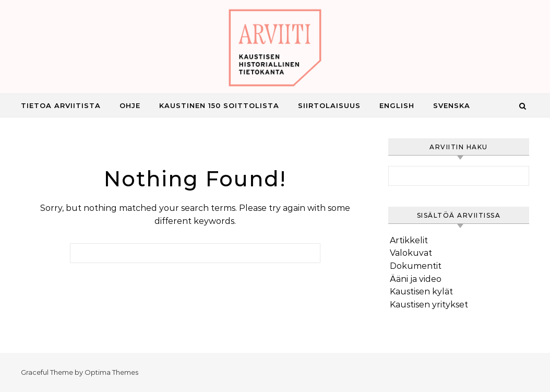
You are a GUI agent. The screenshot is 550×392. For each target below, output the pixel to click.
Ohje (130, 105)
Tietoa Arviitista (61, 105)
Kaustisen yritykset (429, 305)
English (397, 105)
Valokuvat (411, 253)
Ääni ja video (416, 279)
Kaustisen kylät (421, 292)
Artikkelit (409, 240)
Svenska (452, 105)
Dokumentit (416, 266)
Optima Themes (111, 372)
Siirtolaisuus (329, 105)
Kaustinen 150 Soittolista (219, 105)
